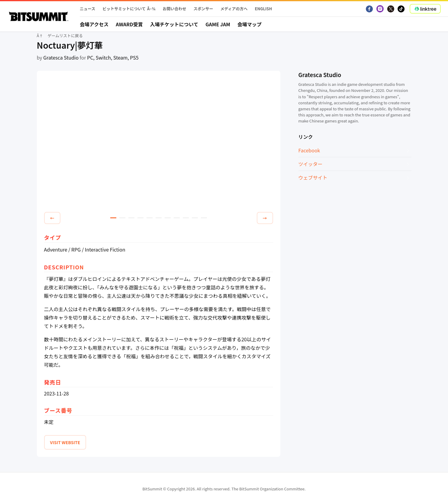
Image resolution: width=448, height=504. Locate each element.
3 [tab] (131, 218)
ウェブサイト (313, 177)
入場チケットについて (174, 24)
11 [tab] (204, 218)
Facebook (309, 150)
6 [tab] (159, 218)
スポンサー (203, 9)
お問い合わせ (174, 9)
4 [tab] (140, 218)
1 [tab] (113, 218)
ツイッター (311, 164)
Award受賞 (129, 24)
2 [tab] (122, 218)
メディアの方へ (234, 9)
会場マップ (250, 24)
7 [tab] (168, 218)
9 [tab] (186, 218)
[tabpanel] (159, 142)
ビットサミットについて (124, 9)
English (264, 9)
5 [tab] (150, 218)
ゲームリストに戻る (65, 36)
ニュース (87, 9)
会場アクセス (94, 24)
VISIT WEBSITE (65, 442)
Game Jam (218, 24)
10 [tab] (195, 218)
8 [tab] (177, 218)
